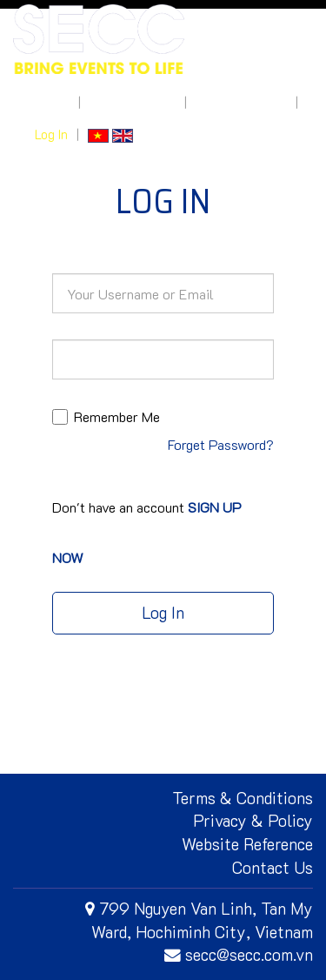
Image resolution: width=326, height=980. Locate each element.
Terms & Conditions (243, 798)
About (52, 102)
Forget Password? (221, 444)
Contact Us (273, 867)
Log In (51, 134)
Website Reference (247, 844)
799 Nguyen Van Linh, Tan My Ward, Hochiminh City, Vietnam (199, 920)
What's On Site (133, 102)
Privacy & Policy (253, 820)
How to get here (241, 102)
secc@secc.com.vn (239, 954)
